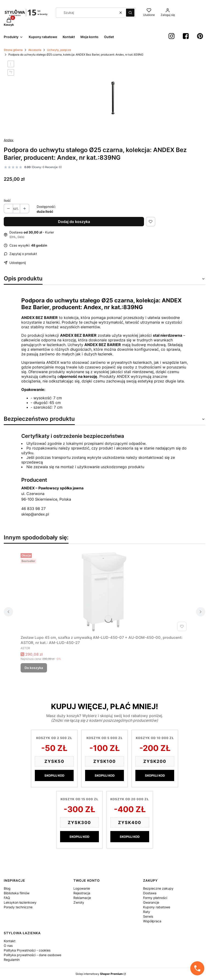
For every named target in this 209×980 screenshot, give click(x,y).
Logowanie (82, 888)
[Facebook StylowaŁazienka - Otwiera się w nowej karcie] (186, 36)
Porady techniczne (18, 907)
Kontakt (10, 941)
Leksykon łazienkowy (20, 902)
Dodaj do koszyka (74, 222)
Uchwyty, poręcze (59, 50)
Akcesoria (35, 50)
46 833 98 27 (33, 509)
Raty (147, 912)
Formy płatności (155, 898)
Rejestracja (82, 893)
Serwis (148, 916)
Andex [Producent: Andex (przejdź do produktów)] (9, 140)
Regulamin (12, 960)
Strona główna (13, 50)
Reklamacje (82, 898)
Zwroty (79, 902)
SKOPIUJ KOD (54, 775)
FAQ (7, 898)
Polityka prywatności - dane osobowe (32, 955)
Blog (7, 888)
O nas (8, 946)
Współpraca (152, 921)
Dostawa (150, 893)
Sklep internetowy (99, 974)
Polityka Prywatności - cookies (27, 950)
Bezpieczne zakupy (158, 888)
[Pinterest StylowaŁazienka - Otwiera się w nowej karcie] (200, 36)
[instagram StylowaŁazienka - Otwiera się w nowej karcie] (171, 36)
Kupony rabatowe (157, 907)
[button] (130, 13)
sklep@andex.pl (35, 514)
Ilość (7, 200)
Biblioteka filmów (17, 893)
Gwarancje (151, 902)
